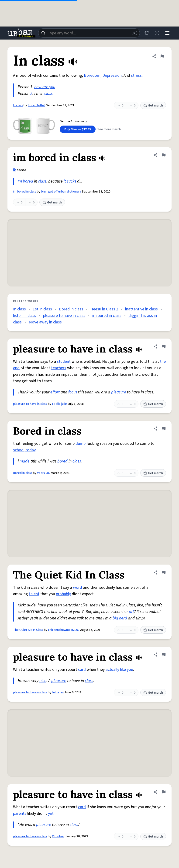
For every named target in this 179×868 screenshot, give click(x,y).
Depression (112, 75)
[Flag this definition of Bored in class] (164, 429)
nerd (123, 618)
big (115, 618)
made (25, 461)
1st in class (42, 309)
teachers (59, 368)
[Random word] (134, 33)
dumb (81, 444)
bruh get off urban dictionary (61, 192)
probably (63, 594)
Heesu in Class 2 (104, 309)
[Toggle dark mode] (157, 33)
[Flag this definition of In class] (162, 56)
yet (51, 813)
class (48, 94)
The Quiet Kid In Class (28, 630)
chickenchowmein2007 (64, 630)
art (131, 612)
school (19, 450)
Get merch (153, 106)
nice (43, 681)
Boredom (92, 75)
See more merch (109, 129)
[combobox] (89, 33)
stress (136, 75)
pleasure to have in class (64, 316)
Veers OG (44, 473)
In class (18, 105)
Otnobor (58, 836)
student (64, 361)
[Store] (147, 33)
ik (14, 170)
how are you (45, 87)
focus (73, 392)
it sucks (70, 181)
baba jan (58, 692)
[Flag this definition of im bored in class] (164, 155)
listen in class (25, 316)
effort (55, 392)
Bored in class (71, 309)
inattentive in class (141, 309)
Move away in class (45, 322)
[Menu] (167, 33)
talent (34, 594)
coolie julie (59, 404)
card (82, 670)
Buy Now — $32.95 (78, 129)
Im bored (25, 181)
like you (127, 670)
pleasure (119, 392)
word (77, 587)
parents (20, 813)
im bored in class (25, 192)
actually (112, 670)
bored (62, 461)
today (30, 450)
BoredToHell (36, 105)
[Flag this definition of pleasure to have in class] (164, 346)
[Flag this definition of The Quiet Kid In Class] (164, 572)
